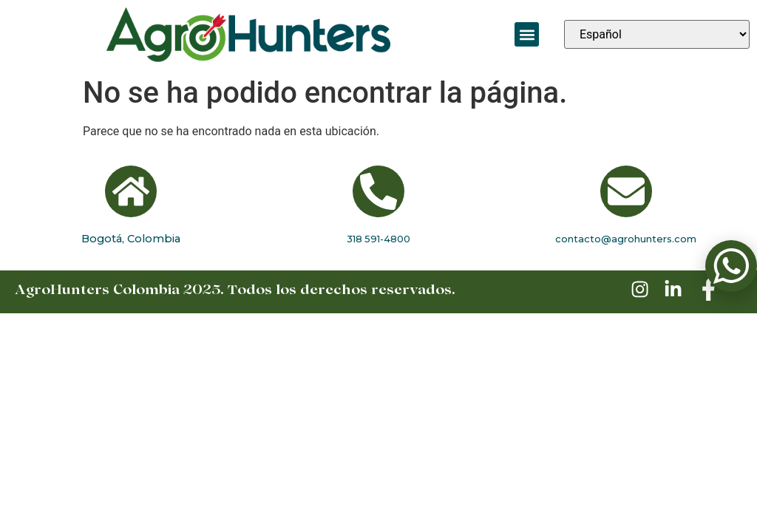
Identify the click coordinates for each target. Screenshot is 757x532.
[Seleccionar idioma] (657, 34)
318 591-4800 (378, 239)
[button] (527, 34)
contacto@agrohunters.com (626, 239)
